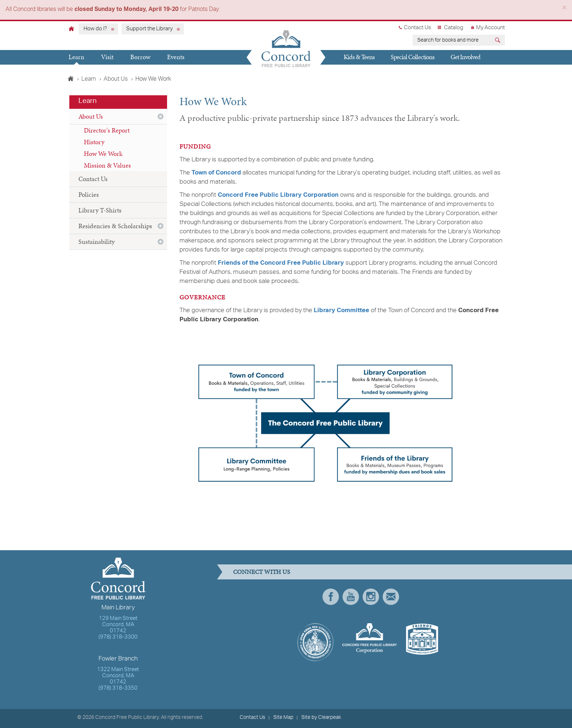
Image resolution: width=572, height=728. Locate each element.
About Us (116, 79)
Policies (89, 194)
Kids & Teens (359, 57)
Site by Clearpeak (321, 717)
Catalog (454, 28)
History (94, 142)
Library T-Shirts (100, 210)
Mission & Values (107, 165)
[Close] (564, 9)
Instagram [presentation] (371, 597)
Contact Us (418, 28)
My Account (490, 28)
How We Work (103, 154)
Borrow (140, 57)
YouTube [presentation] (351, 597)
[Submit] (498, 41)
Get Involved (465, 57)
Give (345, 71)
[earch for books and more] (453, 40)
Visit (107, 57)
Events (176, 57)
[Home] (71, 28)
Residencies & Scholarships (115, 226)
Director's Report (107, 130)
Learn (76, 57)
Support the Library (149, 29)
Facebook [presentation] (331, 597)
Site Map (283, 717)
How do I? (95, 29)
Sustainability (96, 242)
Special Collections (413, 57)
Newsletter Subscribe (391, 597)
